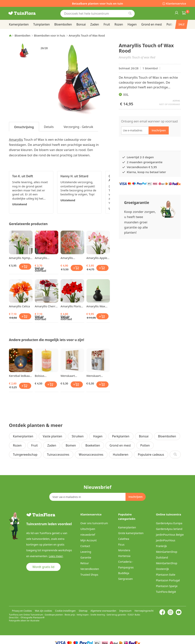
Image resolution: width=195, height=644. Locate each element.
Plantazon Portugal (168, 580)
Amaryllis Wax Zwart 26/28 (96, 306)
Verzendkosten (90, 569)
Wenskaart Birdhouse (68, 376)
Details (49, 127)
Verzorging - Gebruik (78, 127)
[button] (23, 50)
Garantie (86, 557)
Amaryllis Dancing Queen (71, 258)
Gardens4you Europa (169, 523)
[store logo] (27, 13)
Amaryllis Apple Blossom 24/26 (97, 258)
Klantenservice (176, 3)
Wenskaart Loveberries (94, 376)
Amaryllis (16, 139)
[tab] (24, 127)
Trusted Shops (89, 575)
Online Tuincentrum (33, 615)
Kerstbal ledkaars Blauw (21, 376)
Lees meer (55, 556)
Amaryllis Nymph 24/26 (20, 258)
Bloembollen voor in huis (50, 36)
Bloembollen (22, 36)
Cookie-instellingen (65, 611)
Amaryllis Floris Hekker (71, 306)
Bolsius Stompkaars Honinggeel (43, 376)
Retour (85, 563)
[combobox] (97, 14)
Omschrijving (24, 127)
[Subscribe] (135, 497)
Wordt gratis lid (43, 567)
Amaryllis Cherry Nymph (46, 306)
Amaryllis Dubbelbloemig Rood (45, 258)
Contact (85, 546)
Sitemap (83, 611)
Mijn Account (88, 540)
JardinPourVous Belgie (170, 535)
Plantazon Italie (166, 575)
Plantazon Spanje (167, 586)
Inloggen (176, 13)
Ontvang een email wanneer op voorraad (149, 121)
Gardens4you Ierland (169, 529)
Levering (86, 552)
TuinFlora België (166, 592)
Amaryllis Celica (19, 306)
